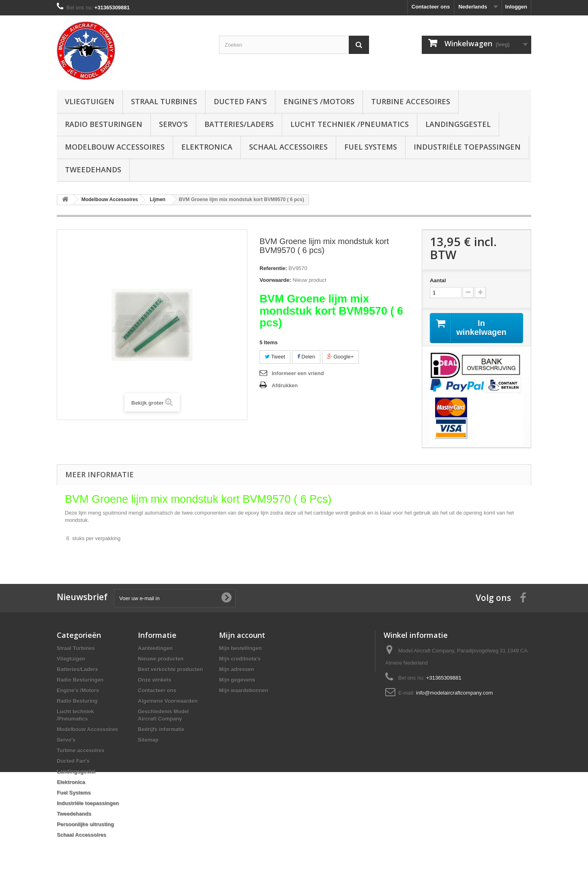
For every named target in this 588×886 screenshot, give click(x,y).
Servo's (173, 124)
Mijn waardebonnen (244, 690)
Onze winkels (155, 680)
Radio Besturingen (104, 124)
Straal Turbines (164, 101)
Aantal (438, 280)
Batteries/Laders (239, 124)
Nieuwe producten (161, 659)
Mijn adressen (237, 669)
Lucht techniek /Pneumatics (350, 124)
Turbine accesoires (411, 101)
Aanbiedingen (155, 648)
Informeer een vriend (298, 373)
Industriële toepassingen (467, 147)
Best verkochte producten (170, 669)
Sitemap (148, 740)
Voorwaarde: (275, 280)
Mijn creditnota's (240, 659)
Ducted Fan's (240, 101)
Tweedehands (93, 169)
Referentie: (273, 268)
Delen (306, 357)
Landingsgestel (458, 124)
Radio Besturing (77, 701)
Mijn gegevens (237, 680)
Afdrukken (285, 385)
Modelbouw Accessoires (115, 147)
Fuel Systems (371, 147)
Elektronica (207, 147)
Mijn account (242, 635)
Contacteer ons (431, 7)
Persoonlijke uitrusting (85, 824)
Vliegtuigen (90, 101)
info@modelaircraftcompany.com (454, 693)
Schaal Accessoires (288, 147)
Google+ (340, 357)
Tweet (275, 357)
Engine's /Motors (319, 101)
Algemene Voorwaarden (168, 701)
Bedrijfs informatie (161, 729)
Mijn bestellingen (240, 648)
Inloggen (516, 7)
